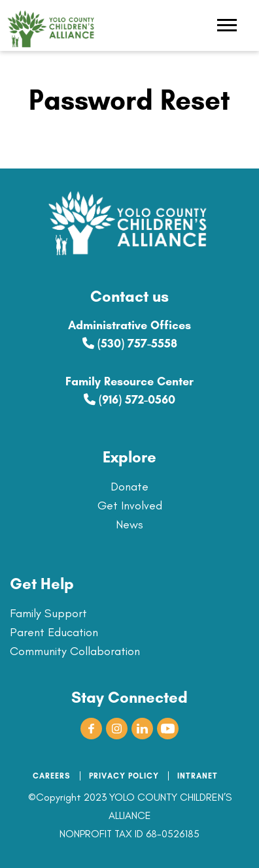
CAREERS (52, 776)
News (129, 524)
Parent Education (54, 632)
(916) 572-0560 (129, 400)
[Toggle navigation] (227, 27)
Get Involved (130, 506)
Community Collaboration (75, 651)
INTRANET (198, 776)
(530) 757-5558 (130, 344)
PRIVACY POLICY (124, 776)
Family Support (48, 613)
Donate (129, 487)
